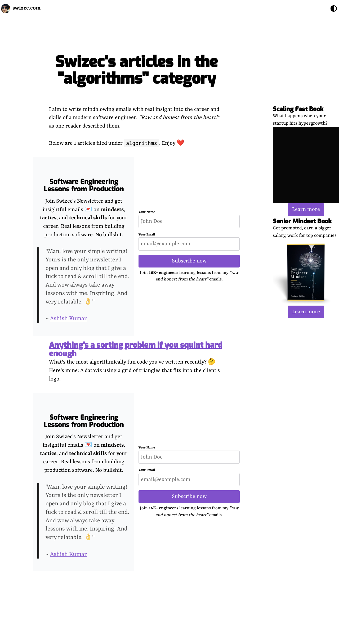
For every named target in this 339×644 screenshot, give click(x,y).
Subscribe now (189, 261)
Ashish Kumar (68, 319)
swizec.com (26, 8)
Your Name (147, 212)
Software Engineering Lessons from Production (84, 185)
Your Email (147, 235)
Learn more (306, 209)
